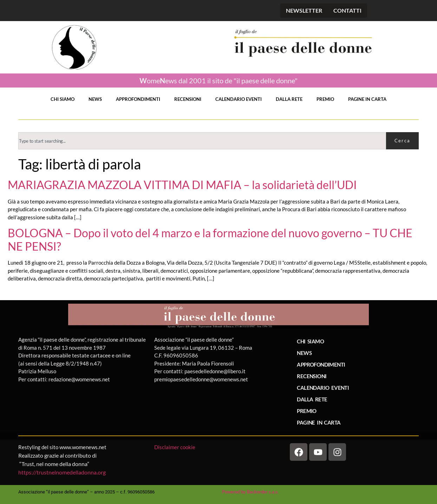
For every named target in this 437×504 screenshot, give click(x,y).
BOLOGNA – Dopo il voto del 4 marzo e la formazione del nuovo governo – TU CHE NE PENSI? (210, 240)
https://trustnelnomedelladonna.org (62, 472)
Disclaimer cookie (175, 447)
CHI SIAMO (63, 99)
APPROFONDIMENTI (138, 99)
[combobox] (202, 141)
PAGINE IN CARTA (367, 99)
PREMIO (325, 99)
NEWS (95, 99)
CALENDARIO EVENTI (239, 99)
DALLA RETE (289, 99)
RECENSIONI (188, 99)
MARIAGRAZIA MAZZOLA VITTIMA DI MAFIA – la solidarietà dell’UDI (182, 185)
